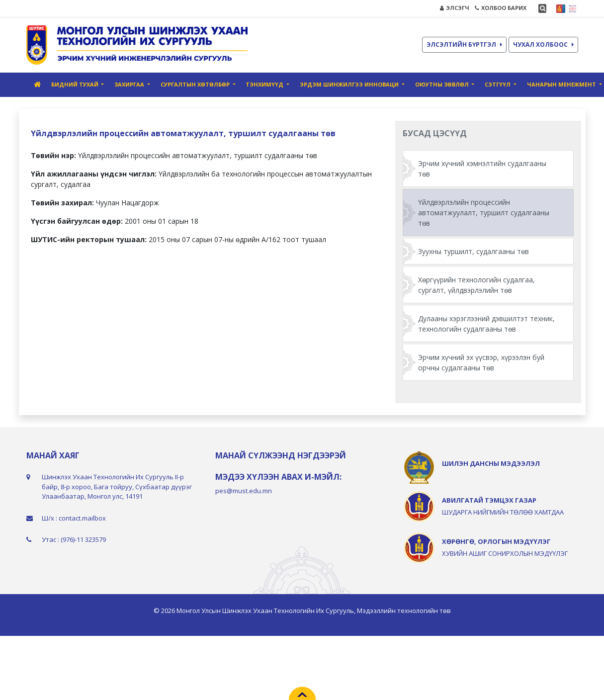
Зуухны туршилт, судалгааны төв (474, 251)
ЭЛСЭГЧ (455, 8)
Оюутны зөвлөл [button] (443, 84)
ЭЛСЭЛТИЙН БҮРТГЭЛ (464, 44)
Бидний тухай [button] (76, 84)
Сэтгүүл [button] (498, 84)
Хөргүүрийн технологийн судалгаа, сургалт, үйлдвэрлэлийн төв (476, 285)
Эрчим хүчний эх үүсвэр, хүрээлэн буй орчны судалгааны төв (481, 362)
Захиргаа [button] (130, 84)
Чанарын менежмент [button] (562, 84)
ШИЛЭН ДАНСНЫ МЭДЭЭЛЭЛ (491, 463)
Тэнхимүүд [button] (265, 84)
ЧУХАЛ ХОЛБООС (543, 44)
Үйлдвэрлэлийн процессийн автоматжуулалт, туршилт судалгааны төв (484, 213)
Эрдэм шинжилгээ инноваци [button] (350, 84)
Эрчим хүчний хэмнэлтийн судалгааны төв (482, 169)
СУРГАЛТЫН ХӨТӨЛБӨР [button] (196, 84)
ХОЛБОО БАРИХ (501, 8)
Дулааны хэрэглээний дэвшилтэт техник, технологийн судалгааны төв (486, 324)
